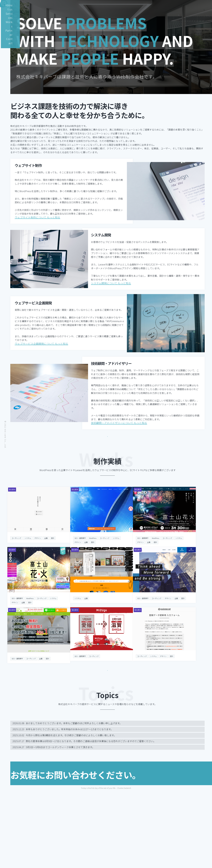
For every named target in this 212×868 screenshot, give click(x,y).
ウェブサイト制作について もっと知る (37, 227)
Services (155, 5)
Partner (184, 5)
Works (170, 5)
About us (138, 5)
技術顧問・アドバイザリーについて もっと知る (119, 439)
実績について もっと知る (108, 717)
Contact (199, 5)
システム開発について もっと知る (111, 296)
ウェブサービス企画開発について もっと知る (41, 358)
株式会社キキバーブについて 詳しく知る (107, 448)
